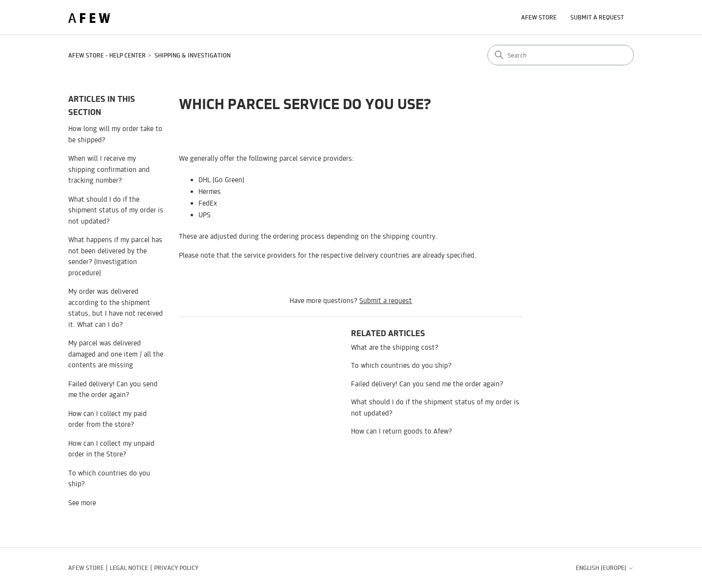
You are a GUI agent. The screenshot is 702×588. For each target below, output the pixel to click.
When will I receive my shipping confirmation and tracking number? (109, 169)
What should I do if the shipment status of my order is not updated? (116, 210)
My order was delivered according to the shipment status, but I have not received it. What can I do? (116, 308)
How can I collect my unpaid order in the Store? (111, 449)
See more (82, 503)
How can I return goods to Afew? (401, 431)
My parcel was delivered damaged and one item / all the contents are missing (116, 354)
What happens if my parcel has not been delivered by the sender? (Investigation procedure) (115, 256)
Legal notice (129, 568)
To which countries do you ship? (109, 478)
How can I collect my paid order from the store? (107, 419)
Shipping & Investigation (193, 55)
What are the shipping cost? (395, 347)
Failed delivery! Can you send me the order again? (113, 389)
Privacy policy (176, 568)
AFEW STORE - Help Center (107, 55)
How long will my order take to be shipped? (115, 134)
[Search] (561, 55)
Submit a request (597, 17)
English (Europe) (605, 568)
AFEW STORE (539, 17)
